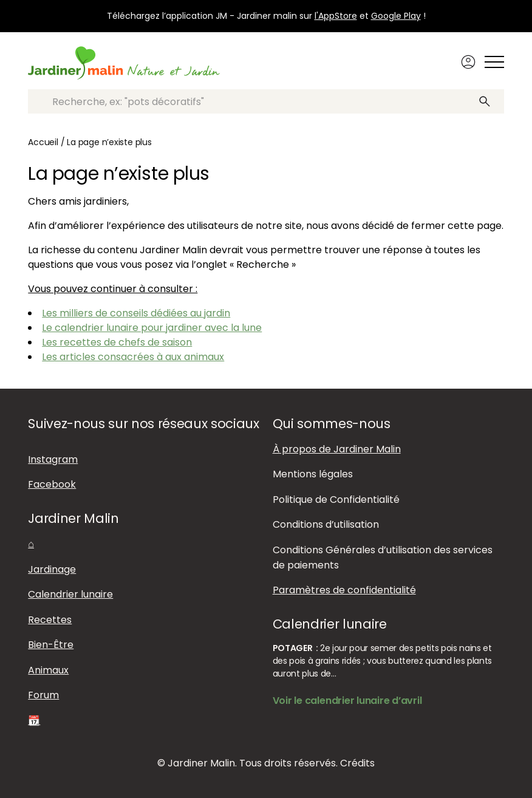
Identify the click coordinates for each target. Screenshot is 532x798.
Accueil (43, 142)
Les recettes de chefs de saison (117, 342)
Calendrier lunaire (70, 594)
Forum (43, 695)
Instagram (53, 459)
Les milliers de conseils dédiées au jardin (136, 313)
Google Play (396, 16)
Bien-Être (51, 645)
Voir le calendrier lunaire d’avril (347, 701)
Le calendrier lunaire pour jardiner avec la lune (152, 328)
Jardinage (52, 569)
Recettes (50, 620)
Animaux (48, 670)
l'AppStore (336, 16)
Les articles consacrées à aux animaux (133, 357)
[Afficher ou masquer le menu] (494, 62)
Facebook (52, 484)
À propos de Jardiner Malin (337, 449)
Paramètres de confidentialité (344, 590)
